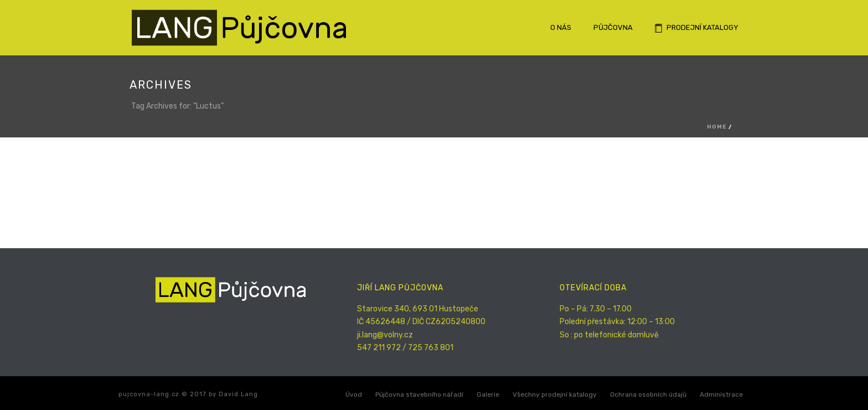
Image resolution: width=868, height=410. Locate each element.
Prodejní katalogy (697, 28)
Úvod (354, 394)
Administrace (721, 394)
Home (717, 127)
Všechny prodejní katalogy (555, 394)
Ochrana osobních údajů (648, 394)
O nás (561, 27)
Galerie (488, 394)
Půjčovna (613, 27)
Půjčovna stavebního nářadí (419, 394)
